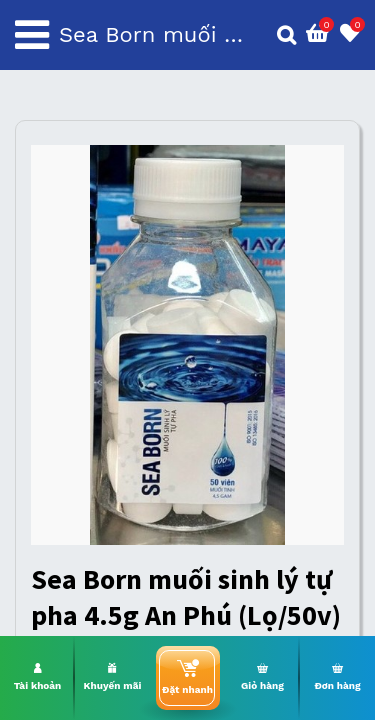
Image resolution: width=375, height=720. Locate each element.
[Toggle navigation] (32, 35)
